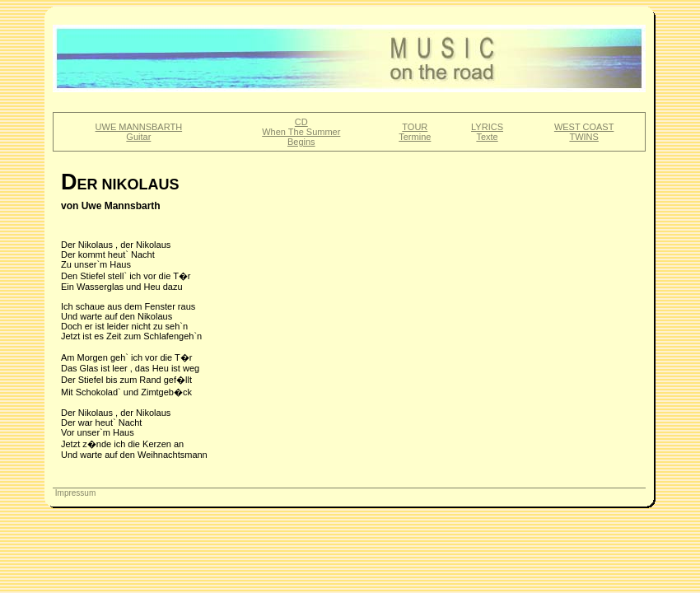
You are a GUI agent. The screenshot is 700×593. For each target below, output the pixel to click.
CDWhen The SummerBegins (301, 132)
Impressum (74, 493)
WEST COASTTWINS (584, 132)
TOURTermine (415, 132)
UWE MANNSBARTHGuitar (139, 132)
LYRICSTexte (487, 132)
